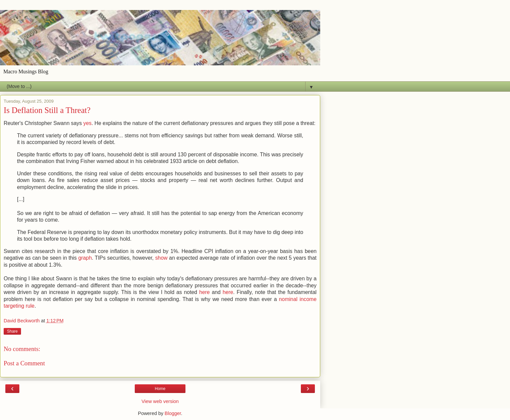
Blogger (173, 413)
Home (160, 389)
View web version (160, 401)
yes (88, 123)
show (161, 258)
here (204, 292)
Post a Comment (24, 363)
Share (12, 331)
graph (85, 258)
